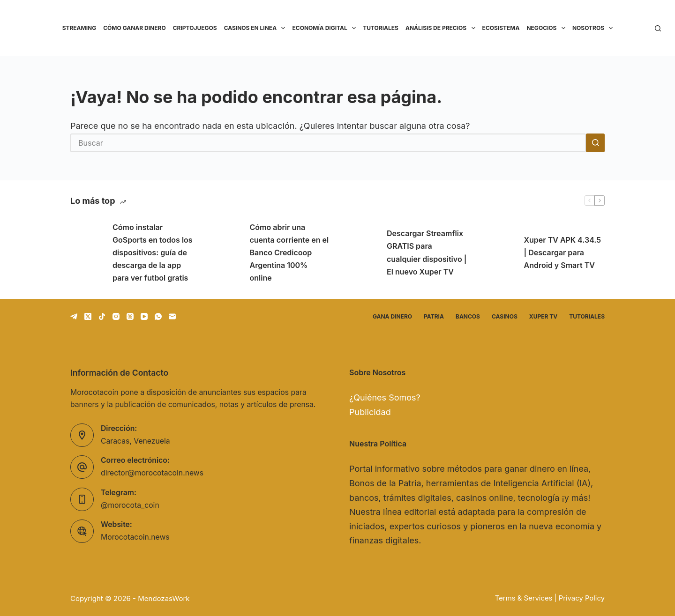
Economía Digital (326, 28)
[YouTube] (144, 316)
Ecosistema (501, 28)
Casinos (505, 316)
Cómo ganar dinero (134, 28)
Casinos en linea (256, 28)
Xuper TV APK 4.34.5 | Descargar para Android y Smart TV (563, 252)
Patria (434, 316)
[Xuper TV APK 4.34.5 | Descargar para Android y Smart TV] (498, 253)
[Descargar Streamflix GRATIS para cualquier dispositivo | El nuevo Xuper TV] (361, 253)
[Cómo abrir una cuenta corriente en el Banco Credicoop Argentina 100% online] (224, 253)
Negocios (547, 28)
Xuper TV (543, 316)
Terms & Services (524, 598)
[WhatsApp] (158, 316)
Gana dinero (392, 316)
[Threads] (130, 316)
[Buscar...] (328, 143)
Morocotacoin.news (135, 537)
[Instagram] (116, 316)
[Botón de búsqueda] (595, 143)
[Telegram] (74, 316)
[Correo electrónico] (172, 316)
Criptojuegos (195, 28)
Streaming (79, 28)
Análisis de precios (442, 28)
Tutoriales (381, 28)
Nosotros (594, 28)
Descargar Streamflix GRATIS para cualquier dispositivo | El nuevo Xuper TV (427, 252)
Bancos (468, 316)
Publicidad (370, 412)
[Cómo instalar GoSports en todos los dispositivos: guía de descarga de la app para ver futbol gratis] (87, 253)
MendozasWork (164, 598)
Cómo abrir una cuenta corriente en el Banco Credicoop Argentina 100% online (289, 253)
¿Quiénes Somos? (385, 397)
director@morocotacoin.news (152, 473)
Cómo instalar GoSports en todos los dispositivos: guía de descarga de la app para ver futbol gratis (153, 253)
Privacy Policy (582, 598)
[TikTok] (102, 316)
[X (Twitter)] (88, 316)
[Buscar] (658, 28)
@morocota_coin (130, 505)
